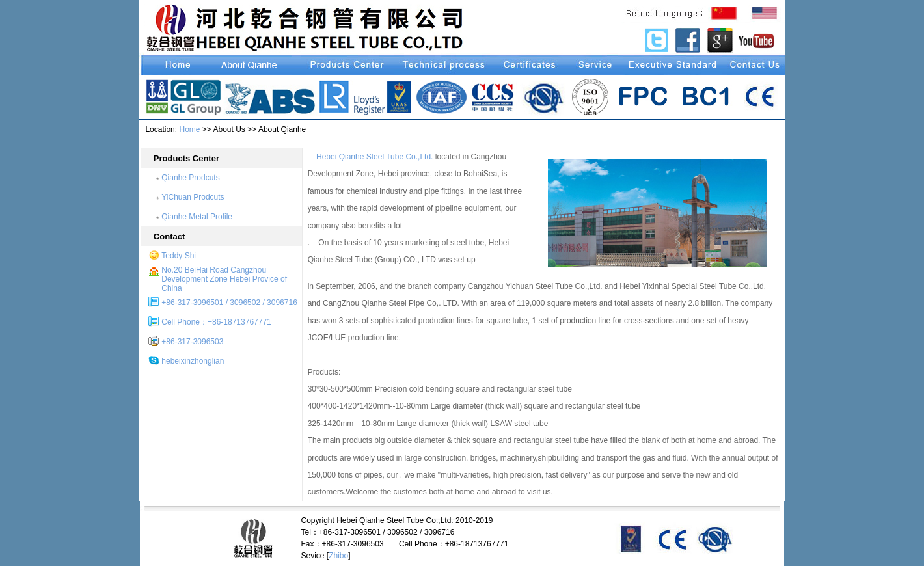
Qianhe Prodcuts (190, 178)
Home (189, 129)
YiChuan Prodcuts (193, 197)
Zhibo (338, 556)
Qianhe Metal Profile (197, 217)
